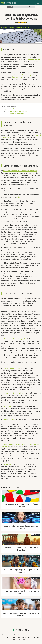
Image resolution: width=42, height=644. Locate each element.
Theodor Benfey (34, 59)
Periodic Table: (10, 420)
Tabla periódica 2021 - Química (15, 339)
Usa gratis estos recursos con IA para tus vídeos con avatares (21, 527)
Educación (12, 27)
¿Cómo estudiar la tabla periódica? (15, 114)
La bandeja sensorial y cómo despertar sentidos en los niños (21, 592)
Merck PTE (8, 406)
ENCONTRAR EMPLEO (19, 7)
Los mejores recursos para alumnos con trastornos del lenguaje (21, 614)
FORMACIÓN (28, 7)
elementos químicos (29, 75)
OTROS (33, 7)
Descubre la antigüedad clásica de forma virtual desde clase (21, 549)
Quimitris (8, 464)
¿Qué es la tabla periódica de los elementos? (18, 109)
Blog (6, 27)
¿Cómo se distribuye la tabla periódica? (16, 111)
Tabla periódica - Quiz (12, 368)
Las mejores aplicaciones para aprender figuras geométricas (21, 505)
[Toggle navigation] (38, 3)
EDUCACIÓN (10, 7)
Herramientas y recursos (23, 27)
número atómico (17, 77)
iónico (18, 197)
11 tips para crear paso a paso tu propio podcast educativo (21, 571)
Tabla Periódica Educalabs (14, 393)
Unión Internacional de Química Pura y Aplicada (20, 171)
